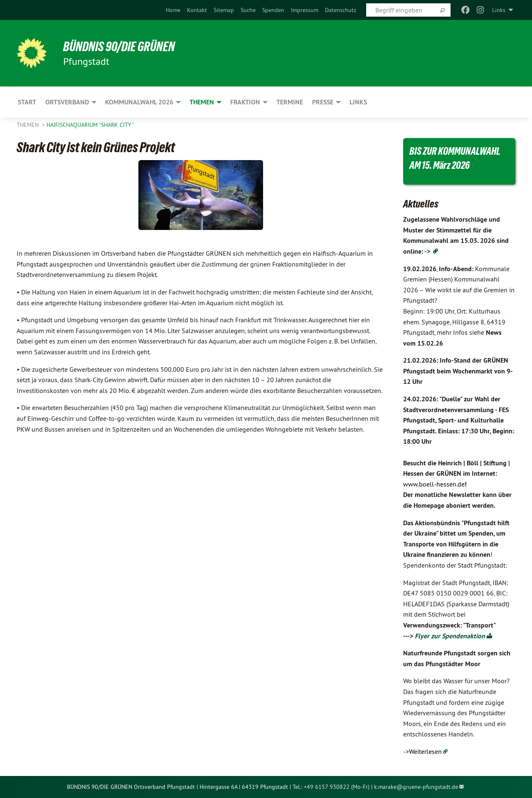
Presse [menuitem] (323, 102)
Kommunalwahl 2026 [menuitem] (139, 102)
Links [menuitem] (499, 10)
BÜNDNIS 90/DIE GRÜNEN (119, 47)
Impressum (305, 10)
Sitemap (224, 10)
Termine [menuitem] (290, 102)
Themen (28, 125)
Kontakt (197, 10)
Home (173, 10)
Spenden (273, 10)
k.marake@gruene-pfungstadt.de (416, 787)
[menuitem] (173, 10)
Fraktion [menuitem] (245, 102)
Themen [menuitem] (202, 102)
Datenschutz (341, 10)
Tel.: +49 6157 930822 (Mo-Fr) (331, 787)
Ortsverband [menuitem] (67, 102)
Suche (248, 10)
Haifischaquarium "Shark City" (90, 125)
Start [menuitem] (27, 102)
